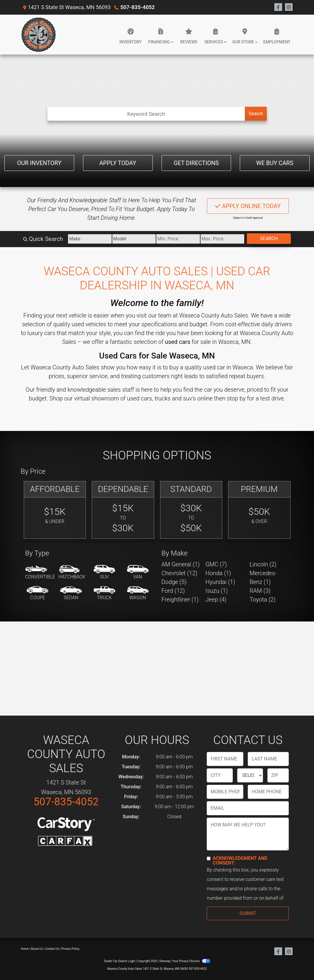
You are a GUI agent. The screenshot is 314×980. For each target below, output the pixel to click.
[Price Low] (178, 239)
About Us (37, 949)
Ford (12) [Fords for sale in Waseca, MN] (173, 591)
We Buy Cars (275, 163)
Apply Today (118, 163)
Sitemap (165, 961)
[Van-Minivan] (138, 573)
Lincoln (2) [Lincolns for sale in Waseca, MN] (263, 564)
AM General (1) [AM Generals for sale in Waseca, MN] (181, 564)
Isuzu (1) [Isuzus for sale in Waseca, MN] (217, 591)
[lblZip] (278, 775)
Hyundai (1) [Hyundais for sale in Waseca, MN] (220, 582)
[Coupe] (38, 593)
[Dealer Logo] (38, 35)
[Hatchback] (72, 573)
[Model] (134, 239)
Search (256, 114)
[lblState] (250, 775)
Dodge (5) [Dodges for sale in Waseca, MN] (174, 582)
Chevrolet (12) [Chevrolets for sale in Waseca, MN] (180, 573)
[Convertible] (40, 573)
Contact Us (52, 949)
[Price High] (222, 239)
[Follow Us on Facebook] (278, 7)
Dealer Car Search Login (119, 961)
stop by (236, 398)
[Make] (90, 239)
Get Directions (196, 163)
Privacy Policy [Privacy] (71, 949)
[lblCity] (220, 775)
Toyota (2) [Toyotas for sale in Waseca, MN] (263, 599)
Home (25, 949)
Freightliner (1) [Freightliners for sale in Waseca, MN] (180, 599)
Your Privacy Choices (191, 961)
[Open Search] (146, 114)
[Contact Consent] (209, 858)
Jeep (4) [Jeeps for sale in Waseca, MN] (216, 599)
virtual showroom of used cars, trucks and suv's (135, 398)
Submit (248, 913)
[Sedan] (71, 593)
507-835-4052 (137, 7)
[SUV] (104, 573)
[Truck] (104, 593)
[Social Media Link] (289, 7)
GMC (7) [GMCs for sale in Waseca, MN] (216, 564)
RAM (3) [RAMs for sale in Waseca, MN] (260, 591)
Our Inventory (39, 163)
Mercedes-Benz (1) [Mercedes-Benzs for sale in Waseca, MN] (263, 578)
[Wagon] (138, 593)
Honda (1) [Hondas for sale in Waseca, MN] (218, 573)
